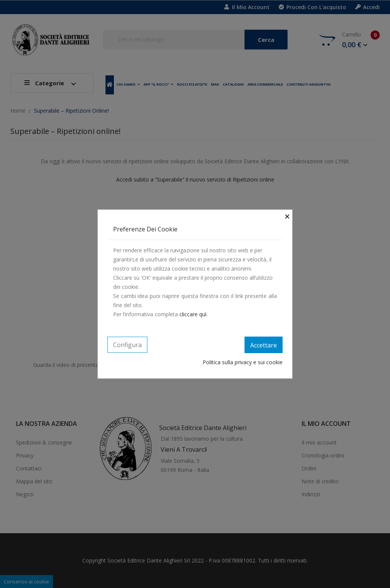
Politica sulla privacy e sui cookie (243, 362)
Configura (127, 344)
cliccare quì (193, 314)
